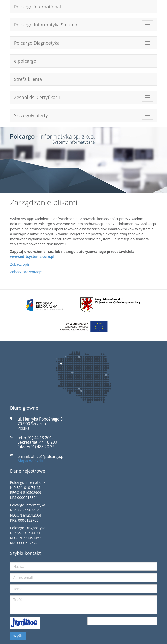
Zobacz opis (20, 264)
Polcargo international (38, 7)
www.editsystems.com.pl (32, 257)
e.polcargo (25, 61)
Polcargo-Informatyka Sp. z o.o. (47, 25)
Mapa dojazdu (31, 461)
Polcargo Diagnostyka (37, 43)
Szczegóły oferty (31, 115)
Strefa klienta (28, 79)
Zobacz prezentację (26, 272)
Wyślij (18, 636)
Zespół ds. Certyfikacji (37, 97)
